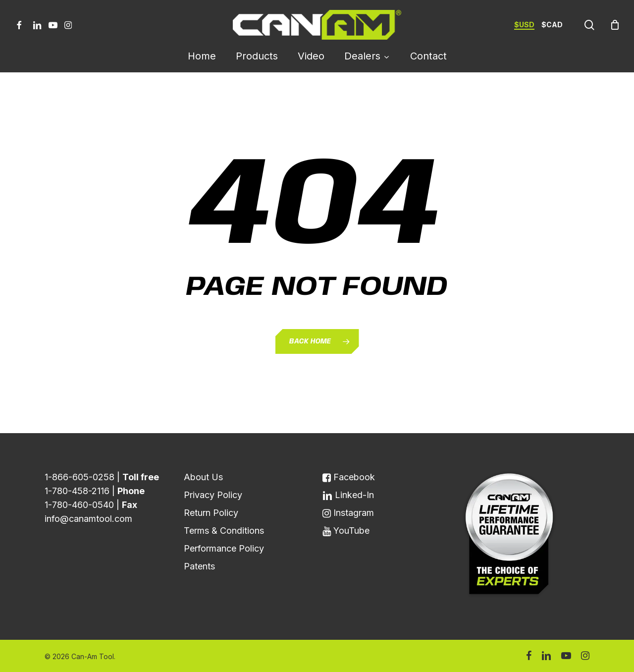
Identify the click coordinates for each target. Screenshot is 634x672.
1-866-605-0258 (79, 477)
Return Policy (211, 513)
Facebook (349, 477)
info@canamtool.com (88, 519)
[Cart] (615, 25)
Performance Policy (224, 548)
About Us (203, 477)
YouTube (346, 531)
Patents (199, 566)
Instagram (348, 513)
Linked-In (348, 495)
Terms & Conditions (224, 531)
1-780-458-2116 (77, 491)
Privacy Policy (213, 495)
